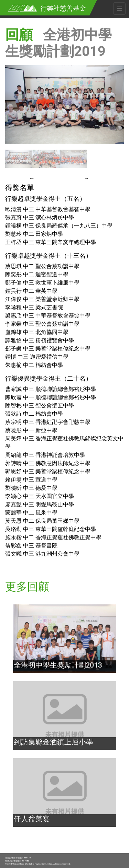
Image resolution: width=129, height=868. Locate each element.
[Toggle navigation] (119, 9)
